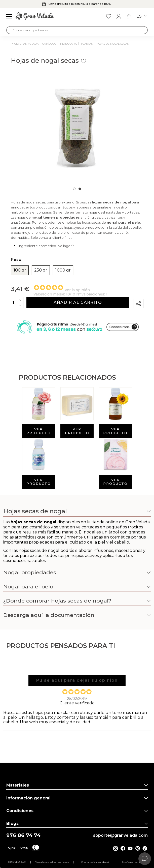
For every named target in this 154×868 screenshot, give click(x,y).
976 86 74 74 (23, 835)
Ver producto (39, 431)
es (142, 16)
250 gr (41, 270)
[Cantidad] (17, 303)
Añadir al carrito (78, 302)
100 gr (20, 270)
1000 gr (63, 270)
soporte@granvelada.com (120, 835)
